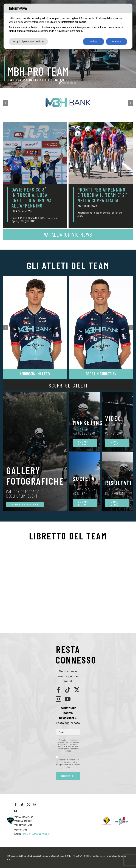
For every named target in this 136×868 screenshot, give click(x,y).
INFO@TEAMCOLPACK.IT (37, 834)
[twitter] (77, 690)
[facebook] (58, 690)
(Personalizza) (111, 856)
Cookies (101, 856)
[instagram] (58, 699)
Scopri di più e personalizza (28, 41)
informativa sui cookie (74, 22)
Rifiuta (93, 41)
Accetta (117, 41)
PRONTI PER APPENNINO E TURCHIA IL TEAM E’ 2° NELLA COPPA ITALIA (102, 195)
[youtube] (68, 699)
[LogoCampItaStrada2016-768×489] (122, 818)
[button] (5, 103)
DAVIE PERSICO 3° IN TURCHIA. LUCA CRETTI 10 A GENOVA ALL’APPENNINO (32, 198)
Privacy (92, 856)
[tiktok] (68, 690)
